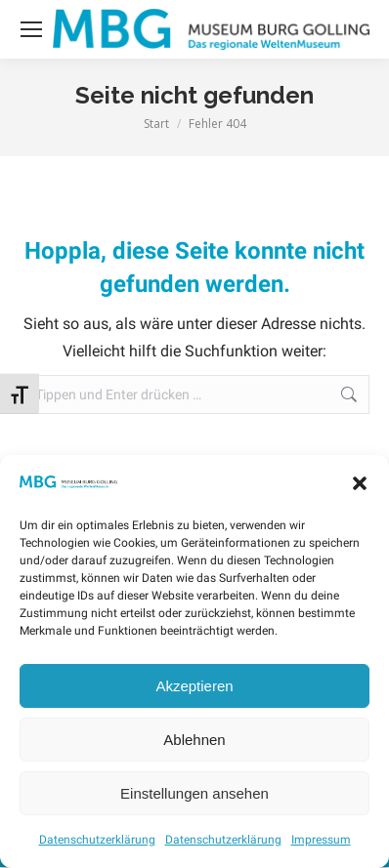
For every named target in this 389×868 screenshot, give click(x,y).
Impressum (321, 840)
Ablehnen (194, 740)
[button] (360, 483)
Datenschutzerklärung (97, 840)
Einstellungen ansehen (194, 793)
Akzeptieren (194, 686)
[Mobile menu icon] (31, 29)
